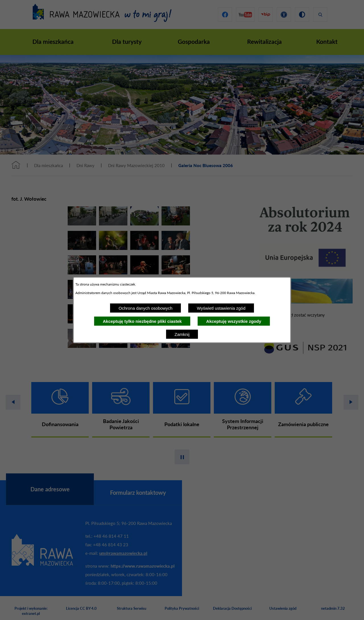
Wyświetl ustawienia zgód (221, 308)
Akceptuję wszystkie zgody (234, 321)
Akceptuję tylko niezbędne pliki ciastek (142, 321)
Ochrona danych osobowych (145, 308)
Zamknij (182, 334)
